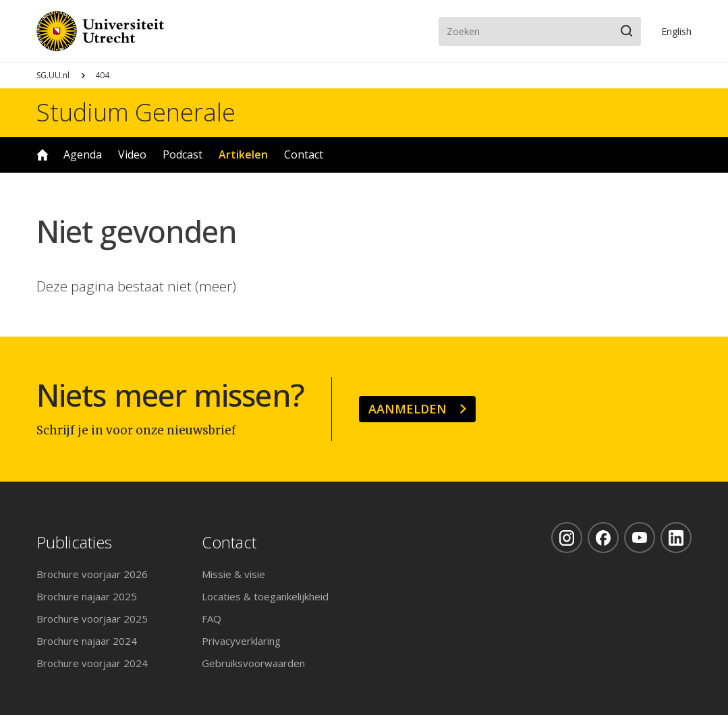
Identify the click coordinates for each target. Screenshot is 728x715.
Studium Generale (136, 113)
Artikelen (243, 154)
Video (132, 154)
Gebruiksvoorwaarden (253, 663)
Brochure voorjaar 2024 (92, 663)
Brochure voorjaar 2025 (92, 619)
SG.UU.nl (53, 75)
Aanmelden (408, 409)
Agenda (83, 154)
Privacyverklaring (241, 641)
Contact (304, 154)
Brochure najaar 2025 (87, 596)
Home (43, 155)
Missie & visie (233, 574)
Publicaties (74, 543)
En (676, 31)
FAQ (212, 619)
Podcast (183, 154)
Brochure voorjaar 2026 (92, 574)
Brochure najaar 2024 (87, 641)
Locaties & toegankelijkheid (265, 596)
